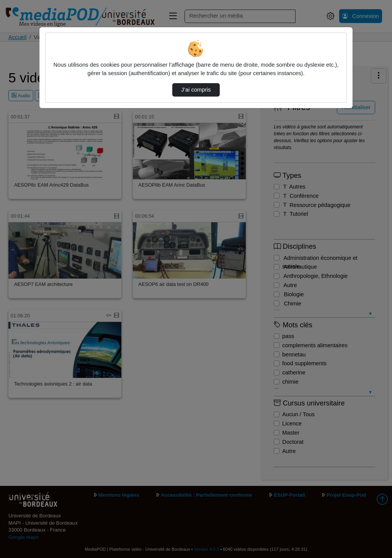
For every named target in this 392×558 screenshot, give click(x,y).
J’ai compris (196, 90)
